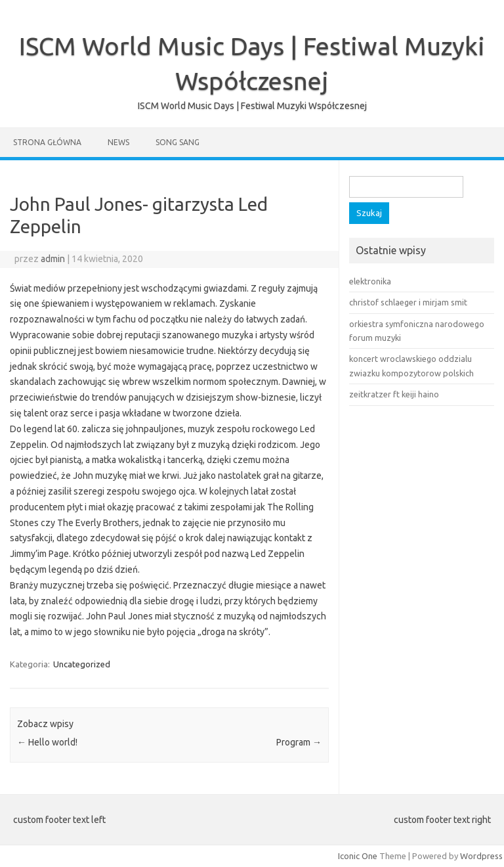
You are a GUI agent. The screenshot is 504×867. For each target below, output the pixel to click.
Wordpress (481, 856)
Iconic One (358, 856)
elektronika (370, 281)
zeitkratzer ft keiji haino (394, 394)
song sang (178, 142)
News (118, 142)
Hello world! (47, 742)
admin (53, 259)
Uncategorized (82, 664)
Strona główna (47, 142)
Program (299, 742)
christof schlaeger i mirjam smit (408, 302)
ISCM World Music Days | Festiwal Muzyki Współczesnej (252, 106)
